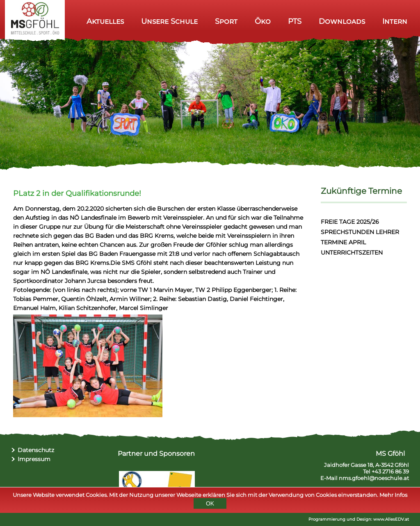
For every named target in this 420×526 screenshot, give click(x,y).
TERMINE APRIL (343, 242)
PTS (295, 21)
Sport (226, 21)
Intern (395, 21)
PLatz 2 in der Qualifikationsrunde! (77, 193)
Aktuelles (105, 21)
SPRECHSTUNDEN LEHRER (360, 232)
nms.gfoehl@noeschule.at (374, 478)
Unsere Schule (169, 21)
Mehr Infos (393, 497)
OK (210, 505)
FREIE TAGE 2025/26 (350, 222)
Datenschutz (36, 450)
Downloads (342, 21)
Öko (263, 21)
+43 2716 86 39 (390, 471)
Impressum (34, 459)
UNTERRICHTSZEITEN (352, 253)
